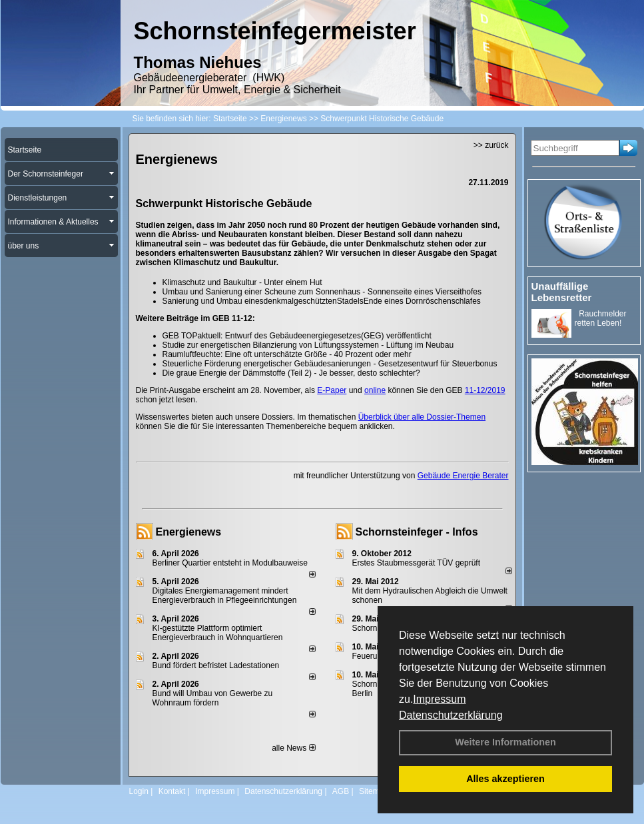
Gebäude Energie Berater (463, 476)
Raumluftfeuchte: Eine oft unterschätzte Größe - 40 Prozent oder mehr (287, 354)
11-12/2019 (485, 390)
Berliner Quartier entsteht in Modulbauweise (230, 563)
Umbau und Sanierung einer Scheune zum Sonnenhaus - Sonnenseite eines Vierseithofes (322, 292)
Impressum (439, 699)
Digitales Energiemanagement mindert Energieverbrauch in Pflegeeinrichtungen (225, 596)
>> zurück (491, 145)
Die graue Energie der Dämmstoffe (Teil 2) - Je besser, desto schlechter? (291, 373)
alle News (293, 748)
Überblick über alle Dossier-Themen (422, 417)
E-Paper (332, 390)
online (375, 390)
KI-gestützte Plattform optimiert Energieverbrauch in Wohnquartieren (218, 633)
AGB (341, 791)
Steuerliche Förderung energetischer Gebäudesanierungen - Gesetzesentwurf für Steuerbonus (330, 364)
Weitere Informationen (505, 742)
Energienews (189, 532)
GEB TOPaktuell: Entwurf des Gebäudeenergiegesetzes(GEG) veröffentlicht (297, 336)
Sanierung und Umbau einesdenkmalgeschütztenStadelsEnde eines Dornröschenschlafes (322, 301)
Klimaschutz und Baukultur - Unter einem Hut (242, 282)
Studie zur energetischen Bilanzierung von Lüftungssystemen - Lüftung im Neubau (308, 345)
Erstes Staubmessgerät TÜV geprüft (417, 563)
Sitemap (374, 791)
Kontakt (172, 791)
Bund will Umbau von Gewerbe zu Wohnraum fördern (213, 698)
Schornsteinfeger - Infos (417, 532)
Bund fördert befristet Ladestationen (216, 665)
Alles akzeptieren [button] (505, 779)
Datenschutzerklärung (451, 715)
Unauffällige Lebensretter (562, 292)
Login (139, 791)
